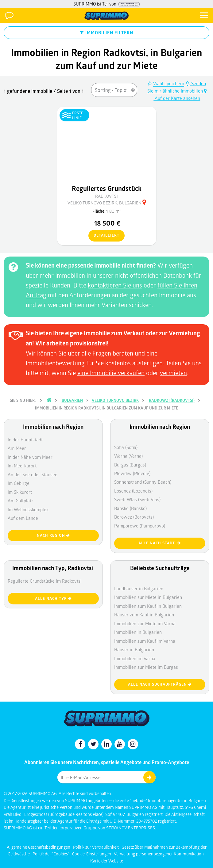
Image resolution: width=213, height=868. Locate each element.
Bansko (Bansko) (130, 508)
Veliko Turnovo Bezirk (115, 400)
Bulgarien (72, 400)
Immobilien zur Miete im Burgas (146, 667)
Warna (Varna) (128, 456)
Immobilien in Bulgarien (138, 632)
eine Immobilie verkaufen (111, 373)
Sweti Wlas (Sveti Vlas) (137, 499)
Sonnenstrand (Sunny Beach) (143, 482)
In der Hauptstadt (25, 440)
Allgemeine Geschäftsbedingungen (39, 847)
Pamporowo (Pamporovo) (140, 526)
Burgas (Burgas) (130, 465)
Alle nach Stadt (160, 543)
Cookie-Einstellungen (92, 854)
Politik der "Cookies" (51, 854)
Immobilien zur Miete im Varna (145, 623)
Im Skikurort (20, 492)
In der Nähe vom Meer (30, 457)
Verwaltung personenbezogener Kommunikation (159, 854)
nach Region (53, 535)
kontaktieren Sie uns (115, 285)
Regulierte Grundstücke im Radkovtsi (45, 581)
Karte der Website (107, 861)
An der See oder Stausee (33, 474)
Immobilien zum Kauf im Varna (145, 641)
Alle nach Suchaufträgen (160, 684)
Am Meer (17, 448)
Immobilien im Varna (135, 658)
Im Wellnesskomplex (28, 509)
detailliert (104, 236)
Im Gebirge (19, 483)
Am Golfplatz (21, 501)
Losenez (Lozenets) (133, 491)
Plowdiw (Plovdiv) (132, 473)
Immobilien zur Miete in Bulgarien (148, 597)
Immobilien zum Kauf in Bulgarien (148, 606)
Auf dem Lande (23, 518)
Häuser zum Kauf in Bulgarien (144, 615)
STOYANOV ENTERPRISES (131, 828)
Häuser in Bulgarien (134, 649)
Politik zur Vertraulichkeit (96, 847)
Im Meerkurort (22, 466)
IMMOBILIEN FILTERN (107, 32)
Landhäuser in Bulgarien (139, 588)
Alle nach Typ (53, 598)
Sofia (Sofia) (126, 447)
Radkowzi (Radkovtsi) (172, 400)
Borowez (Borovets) (134, 517)
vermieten (173, 373)
